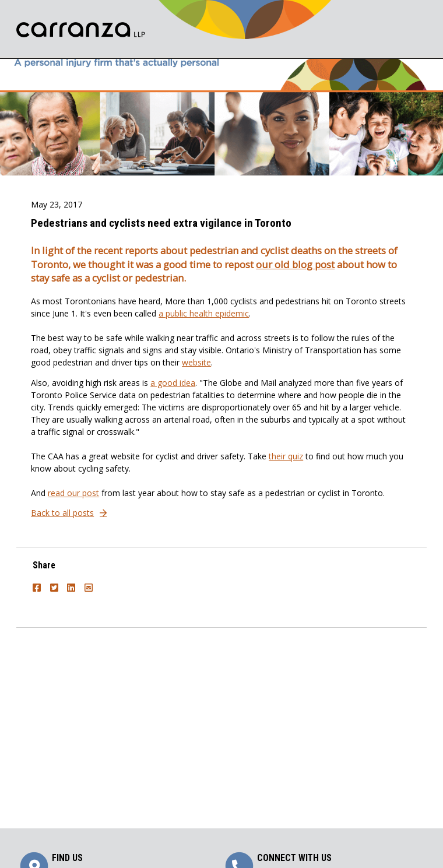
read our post (73, 493)
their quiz (286, 456)
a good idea (173, 383)
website (196, 362)
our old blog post (295, 264)
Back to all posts (62, 513)
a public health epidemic (204, 313)
